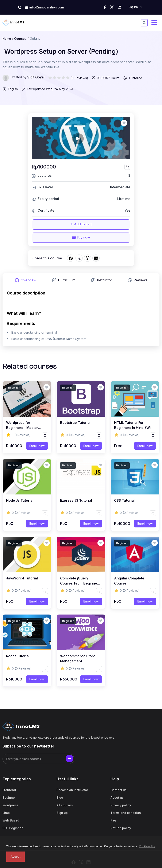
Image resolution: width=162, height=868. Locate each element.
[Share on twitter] (79, 258)
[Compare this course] (127, 167)
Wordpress (10, 805)
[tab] (26, 281)
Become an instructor (72, 790)
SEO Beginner (13, 828)
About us (117, 797)
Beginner (9, 797)
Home (7, 39)
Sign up (62, 813)
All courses (65, 805)
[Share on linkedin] (96, 258)
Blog (60, 797)
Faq (113, 820)
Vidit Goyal (36, 77)
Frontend (9, 790)
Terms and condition (126, 813)
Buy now (81, 237)
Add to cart (81, 224)
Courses (20, 39)
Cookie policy (147, 846)
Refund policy (121, 828)
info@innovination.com (44, 8)
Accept (16, 857)
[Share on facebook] (71, 258)
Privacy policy (121, 805)
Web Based (11, 820)
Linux (6, 813)
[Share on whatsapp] (88, 258)
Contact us (119, 790)
